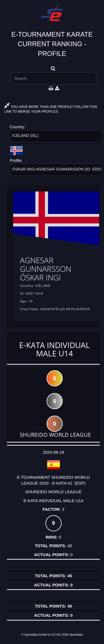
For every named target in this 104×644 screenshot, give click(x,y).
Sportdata (76, 635)
